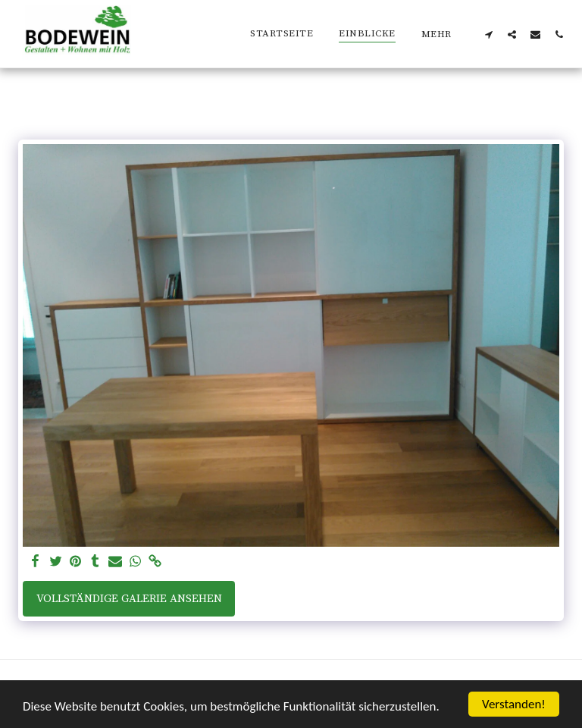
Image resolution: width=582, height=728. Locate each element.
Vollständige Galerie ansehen (129, 599)
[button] (488, 34)
